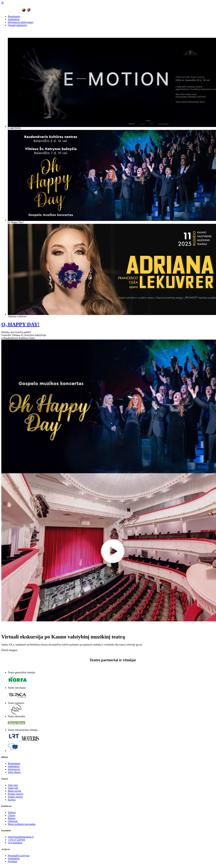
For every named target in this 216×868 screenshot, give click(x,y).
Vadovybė (13, 788)
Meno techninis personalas (22, 824)
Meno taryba (14, 791)
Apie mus (13, 785)
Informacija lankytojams (21, 22)
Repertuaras (14, 16)
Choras (11, 815)
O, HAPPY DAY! (20, 324)
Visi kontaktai (15, 843)
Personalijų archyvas (19, 856)
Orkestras (13, 821)
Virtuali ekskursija (17, 25)
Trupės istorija (15, 797)
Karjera (12, 800)
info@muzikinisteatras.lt (21, 837)
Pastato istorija (16, 794)
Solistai (12, 812)
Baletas (12, 818)
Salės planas (14, 772)
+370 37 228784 (16, 840)
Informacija (14, 769)
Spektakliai (14, 19)
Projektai (13, 861)
